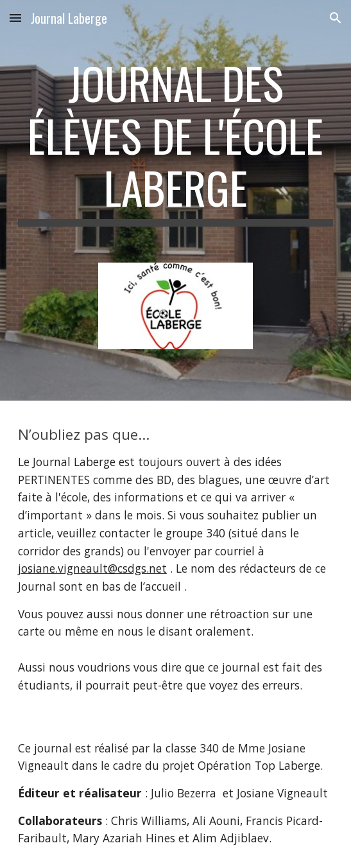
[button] (15, 18)
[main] (175, 142)
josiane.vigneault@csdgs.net (92, 568)
